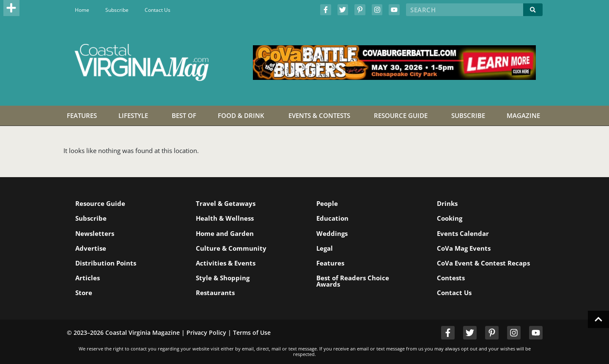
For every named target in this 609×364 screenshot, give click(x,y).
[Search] (533, 10)
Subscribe (117, 10)
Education (332, 218)
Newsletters (95, 233)
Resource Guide (100, 203)
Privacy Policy (206, 333)
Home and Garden (225, 233)
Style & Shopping (223, 278)
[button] (11, 8)
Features (330, 263)
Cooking (450, 218)
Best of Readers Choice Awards (353, 281)
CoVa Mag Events (464, 248)
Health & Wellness (225, 218)
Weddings (332, 233)
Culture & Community (231, 248)
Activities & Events (226, 263)
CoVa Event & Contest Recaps (483, 263)
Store (84, 293)
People (327, 203)
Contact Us (158, 10)
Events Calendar (463, 233)
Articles (88, 278)
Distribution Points (106, 263)
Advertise (91, 248)
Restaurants (215, 293)
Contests (451, 278)
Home (82, 10)
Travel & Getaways (226, 203)
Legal (325, 248)
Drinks (447, 203)
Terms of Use (252, 333)
